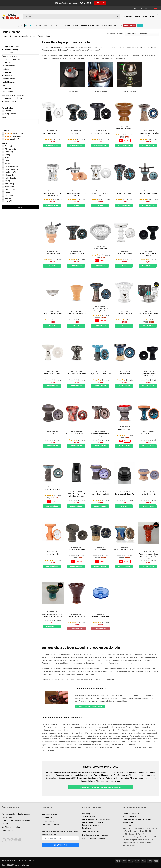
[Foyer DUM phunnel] (77, 232)
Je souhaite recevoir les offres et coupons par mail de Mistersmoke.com (60, 833)
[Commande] (142, 34)
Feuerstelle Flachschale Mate (77, 314)
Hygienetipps (7, 72)
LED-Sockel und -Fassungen (13, 95)
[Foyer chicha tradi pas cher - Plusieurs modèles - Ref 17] (53, 593)
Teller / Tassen (7, 53)
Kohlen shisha (7, 63)
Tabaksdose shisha (9, 56)
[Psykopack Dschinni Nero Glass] (148, 292)
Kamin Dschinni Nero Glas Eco (101, 194)
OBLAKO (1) (8, 190)
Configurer (148, 326)
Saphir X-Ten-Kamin (148, 434)
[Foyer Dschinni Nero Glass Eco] (101, 172)
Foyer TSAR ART (125, 429)
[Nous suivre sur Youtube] (20, 840)
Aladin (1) (7, 146)
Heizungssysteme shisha (12, 98)
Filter (75, 25)
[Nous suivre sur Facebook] (4, 840)
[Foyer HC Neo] (124, 352)
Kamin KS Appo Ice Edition (101, 494)
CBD (51, 25)
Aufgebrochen (9, 114)
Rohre (68, 25)
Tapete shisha (7, 831)
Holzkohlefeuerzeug (10, 50)
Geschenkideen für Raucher (94, 839)
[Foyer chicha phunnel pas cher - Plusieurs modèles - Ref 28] (148, 533)
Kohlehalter (6, 89)
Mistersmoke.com (22, 865)
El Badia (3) (8, 158)
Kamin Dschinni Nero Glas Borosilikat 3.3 (53, 194)
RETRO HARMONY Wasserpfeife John (101, 310)
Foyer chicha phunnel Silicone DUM (149, 375)
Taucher (5, 85)
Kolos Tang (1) (9, 178)
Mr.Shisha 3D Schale (53, 489)
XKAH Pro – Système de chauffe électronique (77, 495)
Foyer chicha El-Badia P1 (125, 494)
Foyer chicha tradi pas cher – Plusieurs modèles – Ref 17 (53, 615)
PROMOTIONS (129, 25)
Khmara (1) (8, 175)
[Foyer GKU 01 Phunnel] (77, 413)
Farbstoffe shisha (9, 66)
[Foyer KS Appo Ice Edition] (101, 473)
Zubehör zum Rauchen (90, 25)
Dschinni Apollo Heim (125, 314)
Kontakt (147, 8)
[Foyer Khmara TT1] (77, 533)
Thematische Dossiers (91, 831)
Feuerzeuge (107, 25)
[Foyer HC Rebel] (101, 533)
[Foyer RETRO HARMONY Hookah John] (101, 292)
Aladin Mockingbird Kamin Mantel (77, 194)
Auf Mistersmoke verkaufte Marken (16, 814)
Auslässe (5, 69)
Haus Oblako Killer (53, 554)
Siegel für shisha (8, 79)
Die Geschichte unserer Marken (95, 835)
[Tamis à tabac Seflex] (101, 232)
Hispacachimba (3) (11, 166)
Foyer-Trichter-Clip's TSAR (101, 133)
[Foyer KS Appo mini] (148, 473)
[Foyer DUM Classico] (124, 172)
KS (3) (6, 181)
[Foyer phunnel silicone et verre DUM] (53, 112)
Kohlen (38, 25)
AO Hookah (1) (9, 149)
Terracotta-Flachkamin (77, 616)
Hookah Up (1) (9, 172)
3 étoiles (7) (10, 139)
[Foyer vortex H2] (77, 112)
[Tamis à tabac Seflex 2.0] (53, 292)
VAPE (45, 25)
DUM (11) (7, 155)
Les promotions (48, 821)
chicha (51, 47)
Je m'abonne (60, 845)
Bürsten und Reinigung (11, 59)
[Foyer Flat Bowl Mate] (77, 292)
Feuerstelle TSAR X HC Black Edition (148, 134)
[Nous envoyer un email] (16, 840)
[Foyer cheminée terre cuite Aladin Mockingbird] (77, 172)
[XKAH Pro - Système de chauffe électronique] (77, 473)
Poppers (118, 25)
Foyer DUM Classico (125, 193)
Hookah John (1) (10, 169)
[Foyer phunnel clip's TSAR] (101, 112)
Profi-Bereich (133, 8)
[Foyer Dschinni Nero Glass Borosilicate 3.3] (53, 172)
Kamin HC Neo (125, 374)
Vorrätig (6, 111)
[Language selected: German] (157, 8)
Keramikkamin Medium (125, 129)
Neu (140, 25)
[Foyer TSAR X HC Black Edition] (148, 112)
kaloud (113, 671)
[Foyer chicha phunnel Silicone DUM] (148, 352)
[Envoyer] (118, 17)
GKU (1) (6, 161)
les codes (100, 3)
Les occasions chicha (51, 825)
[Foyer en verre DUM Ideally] (124, 232)
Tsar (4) (6, 198)
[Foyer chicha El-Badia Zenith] (101, 352)
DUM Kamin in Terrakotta (77, 374)
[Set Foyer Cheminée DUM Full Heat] (148, 172)
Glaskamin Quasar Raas (101, 616)
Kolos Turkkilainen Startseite (125, 549)
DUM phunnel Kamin (77, 254)
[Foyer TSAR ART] (124, 413)
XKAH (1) (7, 201)
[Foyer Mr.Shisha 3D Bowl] (53, 473)
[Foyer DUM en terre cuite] (77, 352)
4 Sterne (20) (11, 136)
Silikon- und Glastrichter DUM (53, 133)
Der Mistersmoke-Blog (11, 827)
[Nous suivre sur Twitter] (12, 840)
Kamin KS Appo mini (148, 494)
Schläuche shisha (9, 101)
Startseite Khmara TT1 (77, 549)
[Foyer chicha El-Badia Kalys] (101, 413)
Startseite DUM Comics (53, 374)
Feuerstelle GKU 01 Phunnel (77, 434)
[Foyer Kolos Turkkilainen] (124, 533)
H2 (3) (6, 163)
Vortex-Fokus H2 (77, 133)
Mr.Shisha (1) (8, 184)
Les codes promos (49, 814)
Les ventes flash (49, 818)
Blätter (59, 25)
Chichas (29, 25)
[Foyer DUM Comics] (53, 352)
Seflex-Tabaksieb (101, 249)
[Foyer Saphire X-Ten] (148, 413)
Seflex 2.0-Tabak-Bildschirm (53, 314)
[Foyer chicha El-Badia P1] (124, 473)
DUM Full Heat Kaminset (148, 193)
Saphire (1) (8, 195)
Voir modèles (52, 145)
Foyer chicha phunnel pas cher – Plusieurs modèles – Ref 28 (149, 556)
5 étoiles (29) (12, 133)
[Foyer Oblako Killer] (53, 532)
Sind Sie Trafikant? (26, 860)
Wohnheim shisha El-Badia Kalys (101, 435)
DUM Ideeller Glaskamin (125, 254)
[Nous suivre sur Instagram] (8, 840)
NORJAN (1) (8, 187)
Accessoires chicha (27, 36)
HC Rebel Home (101, 549)
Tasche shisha (7, 92)
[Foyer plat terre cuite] (77, 593)
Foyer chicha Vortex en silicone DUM (148, 254)
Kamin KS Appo (53, 434)
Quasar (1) (7, 192)
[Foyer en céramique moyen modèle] (124, 112)
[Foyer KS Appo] (53, 413)
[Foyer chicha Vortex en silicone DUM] (148, 232)
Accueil (5, 36)
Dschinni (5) (8, 152)
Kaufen (76, 205)
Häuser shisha (8, 75)
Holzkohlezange (8, 82)
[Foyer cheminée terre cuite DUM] (53, 232)
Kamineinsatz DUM (53, 254)
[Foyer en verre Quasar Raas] (101, 593)
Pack (22, 25)
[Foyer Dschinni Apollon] (124, 292)
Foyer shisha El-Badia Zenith (101, 374)
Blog (141, 8)
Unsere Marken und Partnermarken (16, 820)
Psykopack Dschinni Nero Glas (149, 315)
